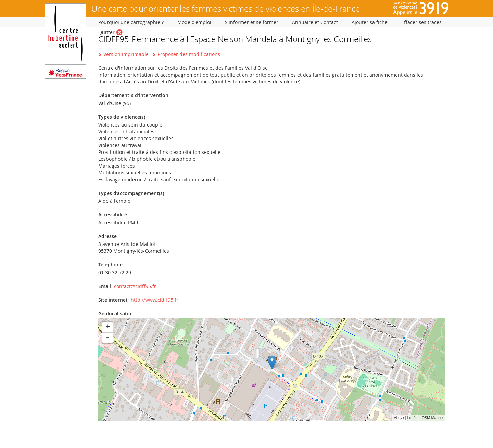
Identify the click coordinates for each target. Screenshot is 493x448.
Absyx (399, 418)
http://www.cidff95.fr (155, 300)
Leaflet (413, 418)
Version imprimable (126, 54)
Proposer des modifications (189, 54)
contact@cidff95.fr (135, 286)
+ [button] (108, 327)
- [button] (108, 338)
